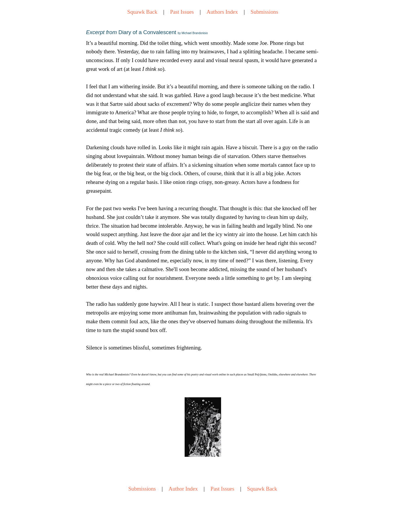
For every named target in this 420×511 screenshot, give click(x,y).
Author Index (183, 489)
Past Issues (182, 12)
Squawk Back (142, 12)
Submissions (264, 12)
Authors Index (222, 12)
